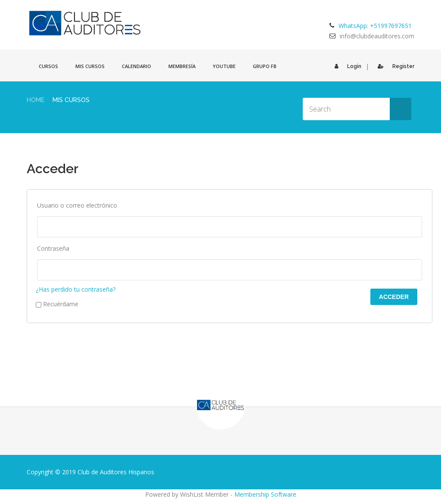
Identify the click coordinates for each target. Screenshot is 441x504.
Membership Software (265, 494)
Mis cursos (90, 66)
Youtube (224, 66)
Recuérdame (57, 304)
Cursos (48, 66)
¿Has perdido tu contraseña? (76, 289)
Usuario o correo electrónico (77, 205)
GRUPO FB (265, 66)
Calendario (137, 66)
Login (346, 66)
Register (394, 66)
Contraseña (53, 248)
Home (36, 100)
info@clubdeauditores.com (377, 36)
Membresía (182, 66)
